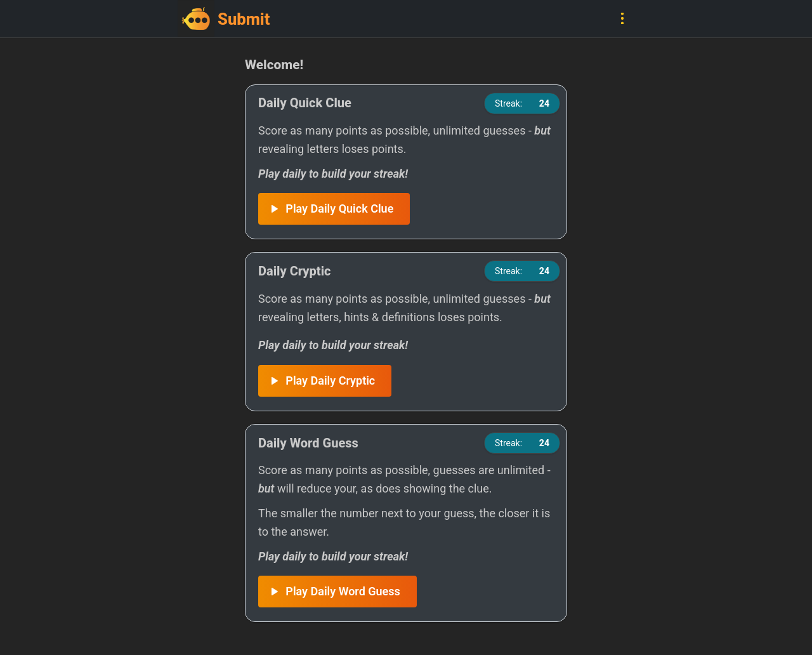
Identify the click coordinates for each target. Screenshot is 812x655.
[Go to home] (292, 18)
